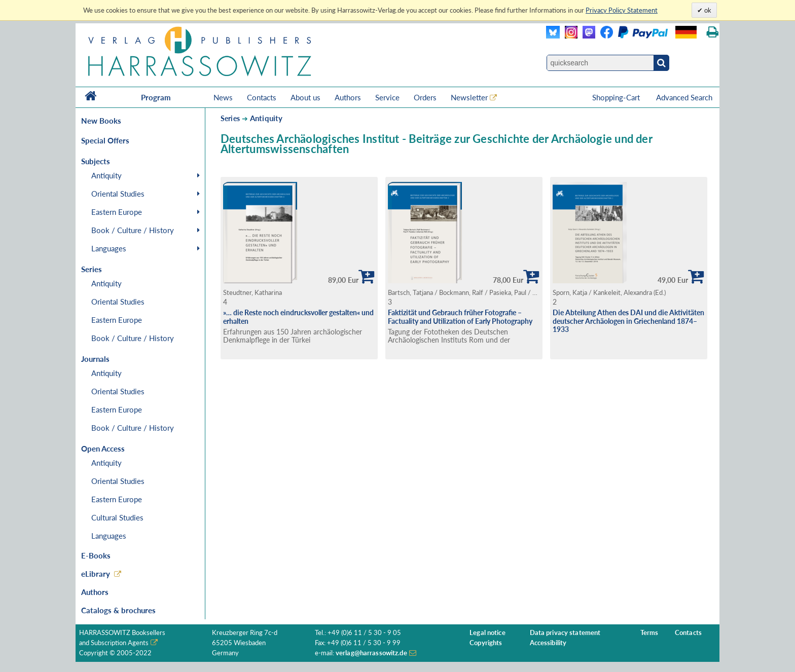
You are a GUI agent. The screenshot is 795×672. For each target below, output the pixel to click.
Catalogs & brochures (118, 610)
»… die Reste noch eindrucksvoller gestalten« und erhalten (298, 317)
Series (230, 118)
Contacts (262, 97)
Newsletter (469, 97)
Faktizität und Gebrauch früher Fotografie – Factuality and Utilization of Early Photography (460, 317)
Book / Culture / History (133, 230)
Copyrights (486, 643)
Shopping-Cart (617, 97)
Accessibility (548, 643)
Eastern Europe (117, 212)
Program (156, 97)
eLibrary (96, 574)
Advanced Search (684, 97)
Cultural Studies (117, 517)
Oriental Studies (118, 194)
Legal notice (487, 633)
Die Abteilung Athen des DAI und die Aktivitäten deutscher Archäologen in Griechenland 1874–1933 (628, 321)
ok (707, 10)
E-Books (96, 555)
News (223, 97)
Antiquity (106, 175)
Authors (348, 97)
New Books (101, 121)
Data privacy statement (565, 633)
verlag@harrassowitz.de (371, 653)
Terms (649, 633)
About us (305, 97)
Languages (109, 248)
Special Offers (105, 140)
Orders (425, 97)
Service (387, 97)
